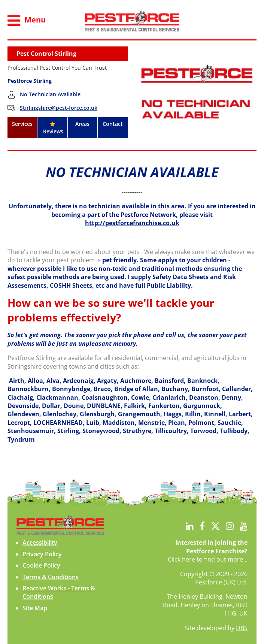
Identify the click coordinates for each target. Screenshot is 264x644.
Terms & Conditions (51, 577)
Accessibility (40, 542)
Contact (113, 124)
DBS (242, 628)
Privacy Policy (42, 554)
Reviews (52, 128)
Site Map (35, 608)
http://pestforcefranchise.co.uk (132, 223)
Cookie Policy (41, 565)
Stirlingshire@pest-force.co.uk (59, 108)
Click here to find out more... (208, 559)
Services (22, 124)
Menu (27, 21)
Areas (82, 124)
